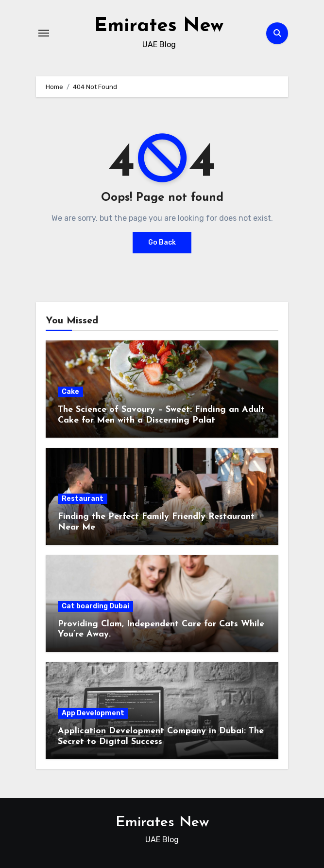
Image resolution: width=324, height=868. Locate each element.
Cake (70, 392)
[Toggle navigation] (44, 33)
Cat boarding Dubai (95, 606)
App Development (93, 713)
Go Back (162, 242)
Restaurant (83, 499)
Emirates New (159, 26)
